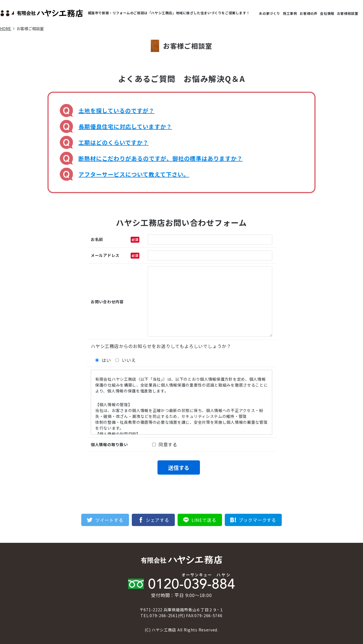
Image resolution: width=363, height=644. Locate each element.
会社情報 (327, 13)
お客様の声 (308, 13)
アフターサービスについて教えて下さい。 (134, 174)
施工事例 (290, 13)
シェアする (157, 520)
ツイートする (109, 520)
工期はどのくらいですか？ (114, 142)
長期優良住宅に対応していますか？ (125, 126)
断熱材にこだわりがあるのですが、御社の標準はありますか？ (161, 158)
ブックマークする (257, 520)
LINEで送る (204, 520)
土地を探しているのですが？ (116, 111)
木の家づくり (269, 13)
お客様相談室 (348, 13)
